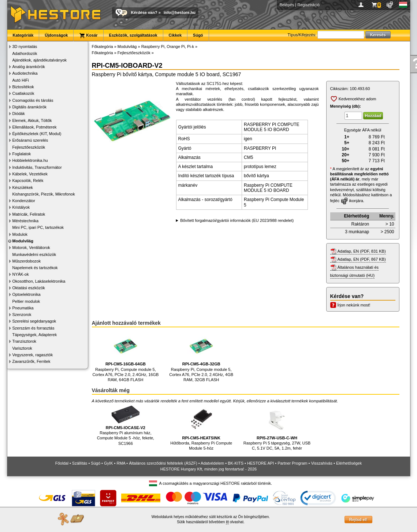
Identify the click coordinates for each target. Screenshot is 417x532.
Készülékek (23, 187)
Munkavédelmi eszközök (34, 254)
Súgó (198, 35)
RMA (121, 463)
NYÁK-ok (21, 274)
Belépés (287, 5)
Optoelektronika (27, 294)
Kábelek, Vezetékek (30, 174)
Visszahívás (322, 463)
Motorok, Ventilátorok (31, 248)
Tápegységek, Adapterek (35, 335)
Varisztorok (22, 348)
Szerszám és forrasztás (33, 328)
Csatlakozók (23, 93)
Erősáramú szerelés (30, 140)
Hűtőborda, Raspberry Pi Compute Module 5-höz (201, 428)
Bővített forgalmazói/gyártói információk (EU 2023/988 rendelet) (237, 220)
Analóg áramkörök (29, 67)
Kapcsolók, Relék (28, 181)
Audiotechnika (25, 73)
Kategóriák (23, 35)
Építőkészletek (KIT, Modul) (37, 134)
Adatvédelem (212, 463)
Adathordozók (25, 53)
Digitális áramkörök (30, 107)
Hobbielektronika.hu (30, 160)
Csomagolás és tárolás (33, 100)
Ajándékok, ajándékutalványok (40, 60)
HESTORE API (260, 463)
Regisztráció (308, 5)
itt (227, 522)
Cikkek (175, 35)
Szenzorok (22, 315)
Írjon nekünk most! (354, 305)
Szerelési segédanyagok (34, 321)
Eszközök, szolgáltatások (133, 35)
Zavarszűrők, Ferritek (31, 361)
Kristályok (21, 207)
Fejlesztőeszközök (29, 147)
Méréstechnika (26, 221)
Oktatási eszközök (29, 288)
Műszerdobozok (27, 261)
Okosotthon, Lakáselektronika (39, 281)
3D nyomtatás (25, 46)
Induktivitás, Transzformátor (37, 167)
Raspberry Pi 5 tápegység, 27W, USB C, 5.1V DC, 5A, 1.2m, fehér (277, 428)
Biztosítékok (23, 87)
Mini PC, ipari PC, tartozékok (38, 227)
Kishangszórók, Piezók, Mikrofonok (44, 194)
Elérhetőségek (349, 463)
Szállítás (80, 463)
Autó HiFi (21, 80)
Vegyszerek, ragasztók (33, 355)
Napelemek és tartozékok (35, 268)
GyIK (108, 463)
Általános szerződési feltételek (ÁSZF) (163, 463)
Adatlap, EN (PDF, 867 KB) (362, 259)
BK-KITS (236, 463)
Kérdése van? (144, 12)
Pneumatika (23, 308)
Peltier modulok (26, 301)
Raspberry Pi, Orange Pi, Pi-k (168, 46)
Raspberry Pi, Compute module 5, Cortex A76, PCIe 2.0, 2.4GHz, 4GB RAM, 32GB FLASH (201, 356)
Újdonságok (56, 35)
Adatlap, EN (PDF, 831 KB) (362, 251)
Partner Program (292, 463)
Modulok (20, 234)
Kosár (88, 36)
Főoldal (62, 463)
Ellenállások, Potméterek (35, 127)
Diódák (19, 114)
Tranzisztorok (25, 341)
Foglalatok (22, 154)
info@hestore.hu (180, 12)
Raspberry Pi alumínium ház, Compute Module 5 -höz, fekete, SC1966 (126, 425)
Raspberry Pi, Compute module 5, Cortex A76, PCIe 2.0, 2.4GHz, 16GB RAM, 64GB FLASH (125, 356)
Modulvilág (23, 241)
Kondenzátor (24, 201)
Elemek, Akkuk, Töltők (32, 120)
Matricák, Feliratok (29, 214)
